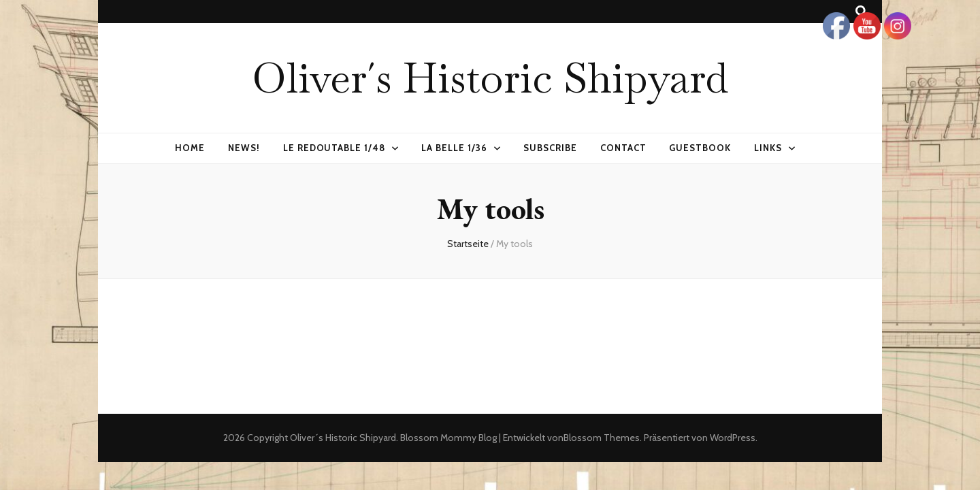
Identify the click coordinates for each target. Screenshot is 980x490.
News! (244, 148)
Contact (623, 148)
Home (190, 148)
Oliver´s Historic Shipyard (490, 78)
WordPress (733, 438)
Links (768, 148)
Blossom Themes (602, 438)
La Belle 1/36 (454, 148)
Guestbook (700, 148)
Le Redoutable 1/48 (334, 148)
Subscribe (550, 148)
